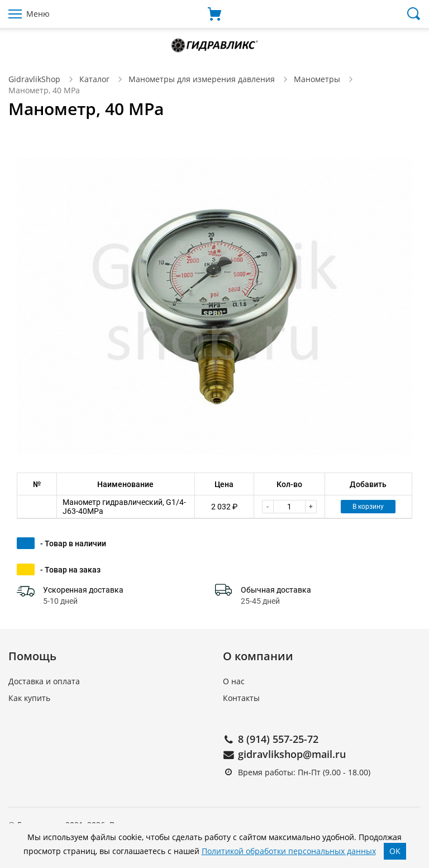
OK (395, 851)
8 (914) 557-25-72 (278, 739)
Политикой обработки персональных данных (289, 851)
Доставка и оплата (44, 681)
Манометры (317, 79)
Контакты (241, 698)
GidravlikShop (34, 79)
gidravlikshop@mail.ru (292, 754)
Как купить (29, 698)
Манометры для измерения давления (202, 79)
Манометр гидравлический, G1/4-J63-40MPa (124, 507)
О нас (234, 681)
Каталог (94, 79)
